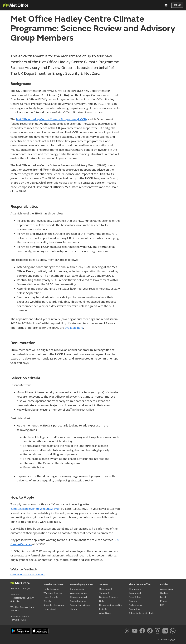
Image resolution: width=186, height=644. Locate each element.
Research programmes (82, 584)
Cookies (164, 593)
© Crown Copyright (167, 640)
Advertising (105, 613)
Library (73, 609)
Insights (103, 609)
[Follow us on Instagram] (158, 631)
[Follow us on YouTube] (135, 631)
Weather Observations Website (22, 609)
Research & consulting (111, 605)
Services (104, 584)
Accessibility (167, 589)
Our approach (77, 589)
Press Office (135, 597)
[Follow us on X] (128, 631)
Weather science (79, 593)
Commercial (135, 593)
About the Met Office (140, 584)
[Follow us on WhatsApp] (173, 631)
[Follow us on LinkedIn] (166, 631)
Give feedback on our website (28, 575)
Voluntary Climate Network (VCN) (20, 618)
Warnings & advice (53, 593)
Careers (133, 601)
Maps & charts (51, 597)
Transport (104, 593)
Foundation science (80, 605)
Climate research (79, 597)
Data (102, 601)
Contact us (134, 609)
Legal (163, 597)
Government (106, 589)
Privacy (164, 601)
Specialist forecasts (54, 605)
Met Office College (20, 588)
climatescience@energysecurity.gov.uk (35, 509)
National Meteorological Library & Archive (22, 598)
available (74, 328)
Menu (177, 5)
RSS (162, 605)
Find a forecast (51, 589)
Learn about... (50, 609)
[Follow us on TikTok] (150, 631)
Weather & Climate (54, 584)
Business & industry (109, 597)
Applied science (78, 601)
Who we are (135, 589)
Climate (48, 601)
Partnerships (135, 605)
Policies (164, 584)
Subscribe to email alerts (141, 613)
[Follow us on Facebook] (143, 631)
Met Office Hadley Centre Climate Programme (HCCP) (51, 119)
